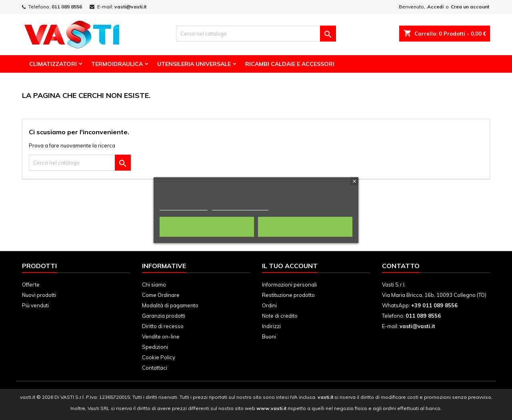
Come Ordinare (161, 295)
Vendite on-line (161, 336)
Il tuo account (290, 266)
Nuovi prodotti (39, 295)
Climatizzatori (53, 64)
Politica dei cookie (184, 206)
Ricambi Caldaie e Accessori (290, 64)
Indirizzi (271, 326)
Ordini (269, 305)
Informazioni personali (289, 285)
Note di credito (280, 316)
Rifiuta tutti (207, 227)
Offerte (31, 285)
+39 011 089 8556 (434, 305)
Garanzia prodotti (164, 316)
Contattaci (155, 368)
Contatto (401, 266)
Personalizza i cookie (240, 206)
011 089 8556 (67, 7)
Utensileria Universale (194, 64)
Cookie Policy (159, 357)
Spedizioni (155, 347)
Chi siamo (154, 285)
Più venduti (35, 305)
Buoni (269, 336)
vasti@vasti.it (130, 7)
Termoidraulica (117, 64)
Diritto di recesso (163, 326)
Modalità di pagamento (170, 305)
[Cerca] (256, 34)
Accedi (435, 7)
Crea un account (470, 7)
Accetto (305, 227)
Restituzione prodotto (288, 295)
